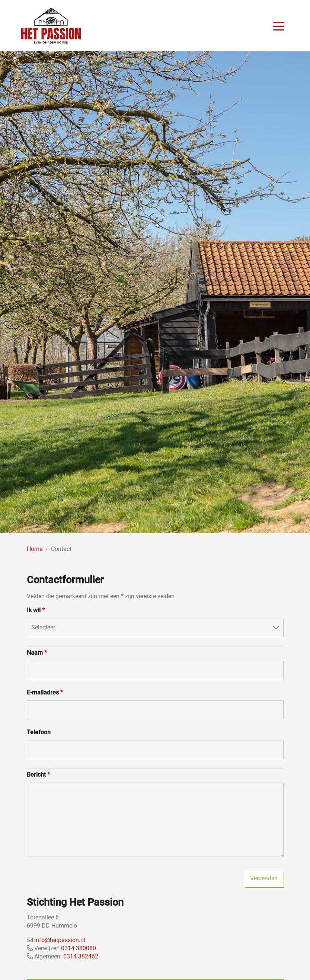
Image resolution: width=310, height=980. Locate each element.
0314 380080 (79, 948)
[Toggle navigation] (279, 26)
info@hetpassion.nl (60, 940)
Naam (37, 653)
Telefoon (39, 732)
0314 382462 (81, 956)
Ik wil (36, 610)
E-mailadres (45, 692)
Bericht (38, 775)
